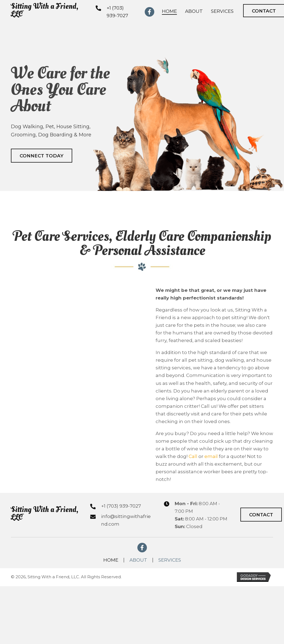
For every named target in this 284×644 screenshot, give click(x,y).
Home (111, 560)
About (138, 560)
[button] (42, 156)
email (211, 456)
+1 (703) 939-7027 (121, 506)
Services (170, 560)
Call (193, 456)
